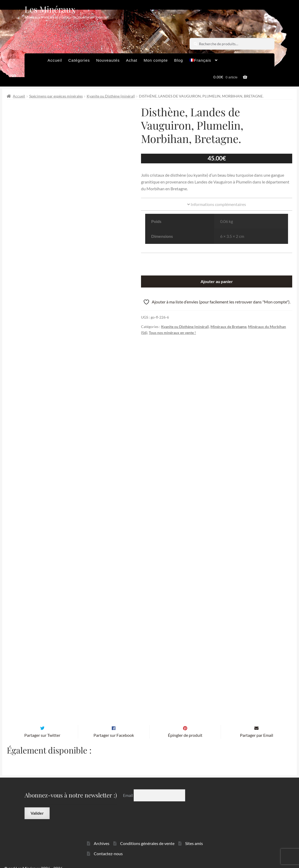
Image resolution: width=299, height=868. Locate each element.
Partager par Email (257, 727)
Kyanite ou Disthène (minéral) (111, 96)
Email (128, 787)
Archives (102, 835)
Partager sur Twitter (42, 727)
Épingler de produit (185, 727)
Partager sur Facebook (114, 727)
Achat (131, 60)
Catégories (79, 60)
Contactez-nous (108, 846)
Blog (179, 60)
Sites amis (194, 835)
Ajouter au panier (217, 281)
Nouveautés (108, 60)
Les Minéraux (50, 9)
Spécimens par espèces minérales (56, 96)
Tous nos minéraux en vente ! (172, 333)
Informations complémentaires (217, 204)
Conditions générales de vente (147, 835)
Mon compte (156, 60)
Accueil (55, 60)
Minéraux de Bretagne (228, 327)
